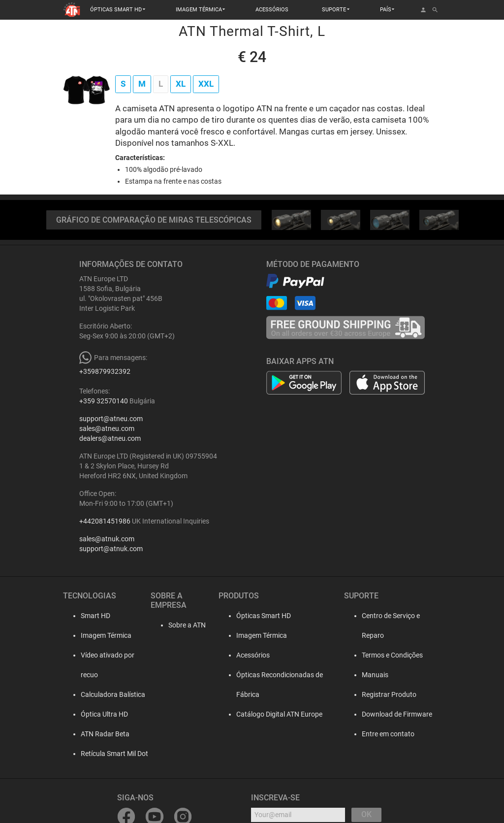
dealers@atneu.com (110, 438)
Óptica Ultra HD (96, 694)
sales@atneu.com (107, 428)
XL (181, 84)
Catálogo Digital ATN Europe (277, 694)
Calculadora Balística (105, 675)
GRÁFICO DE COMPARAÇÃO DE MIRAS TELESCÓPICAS (154, 220)
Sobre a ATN (178, 616)
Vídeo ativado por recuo (109, 655)
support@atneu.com (111, 419)
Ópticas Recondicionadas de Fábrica (289, 675)
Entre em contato (386, 714)
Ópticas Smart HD (261, 616)
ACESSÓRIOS (272, 10)
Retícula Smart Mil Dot (107, 734)
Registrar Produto (387, 675)
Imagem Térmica (98, 635)
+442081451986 (105, 521)
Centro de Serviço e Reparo (400, 616)
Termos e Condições (390, 635)
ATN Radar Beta (97, 714)
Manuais (373, 655)
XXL (206, 84)
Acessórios (251, 655)
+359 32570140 (104, 401)
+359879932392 (105, 371)
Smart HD (88, 616)
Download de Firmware (394, 694)
